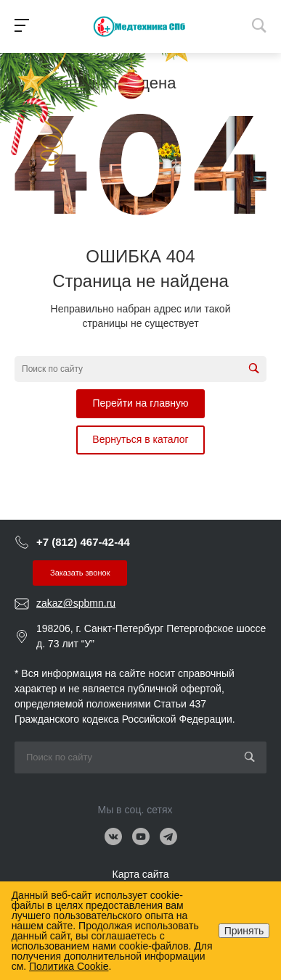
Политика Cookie (69, 966)
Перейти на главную (140, 403)
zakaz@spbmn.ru (76, 603)
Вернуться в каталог (140, 439)
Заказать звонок (80, 573)
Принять (244, 931)
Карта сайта (141, 874)
